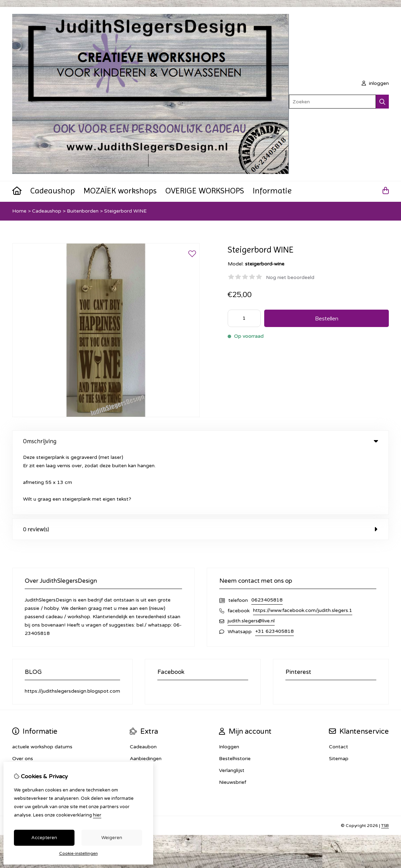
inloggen (375, 83)
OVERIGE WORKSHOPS (205, 191)
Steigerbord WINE (125, 211)
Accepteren (44, 838)
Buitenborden (83, 211)
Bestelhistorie (235, 696)
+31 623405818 (274, 568)
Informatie (272, 191)
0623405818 (267, 537)
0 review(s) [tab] (200, 466)
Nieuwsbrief (233, 719)
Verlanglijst (232, 707)
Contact (339, 684)
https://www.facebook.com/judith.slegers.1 (303, 547)
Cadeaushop (53, 191)
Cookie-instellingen (78, 853)
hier (97, 815)
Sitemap (339, 696)
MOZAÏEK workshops (120, 191)
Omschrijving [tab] (200, 441)
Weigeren (112, 838)
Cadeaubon (143, 684)
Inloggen (229, 684)
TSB (385, 763)
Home (19, 211)
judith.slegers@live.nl (251, 558)
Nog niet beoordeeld (290, 277)
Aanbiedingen (146, 696)
